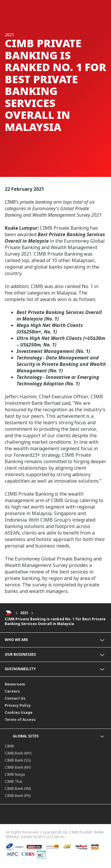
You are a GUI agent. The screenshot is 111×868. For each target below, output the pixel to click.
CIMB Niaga (15, 774)
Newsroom (15, 684)
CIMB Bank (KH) (18, 767)
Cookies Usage (19, 712)
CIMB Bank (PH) (18, 796)
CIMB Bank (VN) (18, 789)
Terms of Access (20, 720)
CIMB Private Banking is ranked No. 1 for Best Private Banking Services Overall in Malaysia (55, 622)
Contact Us (15, 698)
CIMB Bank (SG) (18, 760)
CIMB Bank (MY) (18, 753)
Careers (12, 691)
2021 (24, 613)
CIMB (9, 746)
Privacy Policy (18, 705)
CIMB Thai (13, 781)
